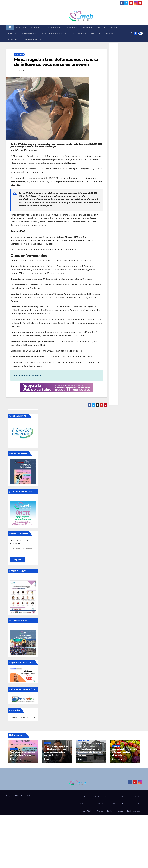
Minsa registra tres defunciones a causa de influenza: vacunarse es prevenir (56, 62)
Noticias (13, 39)
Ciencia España (84, 740)
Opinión (109, 33)
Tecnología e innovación (53, 33)
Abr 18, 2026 (51, 759)
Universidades (28, 33)
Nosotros (21, 28)
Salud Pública (79, 33)
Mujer (114, 28)
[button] (132, 33)
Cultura (101, 28)
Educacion (72, 28)
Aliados (35, 28)
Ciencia (12, 33)
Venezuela (116, 746)
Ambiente (87, 28)
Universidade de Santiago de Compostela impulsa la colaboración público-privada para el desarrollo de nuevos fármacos (90, 749)
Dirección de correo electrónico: (23, 546)
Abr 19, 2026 (17, 759)
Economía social (53, 28)
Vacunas (95, 33)
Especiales (14, 749)
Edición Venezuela (31, 39)
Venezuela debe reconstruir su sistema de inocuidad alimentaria (125, 752)
